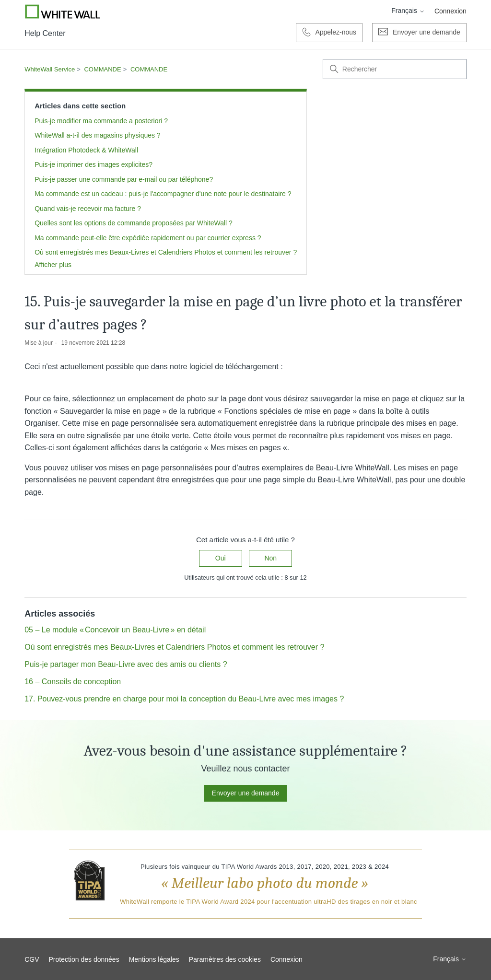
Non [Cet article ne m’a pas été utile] (270, 558)
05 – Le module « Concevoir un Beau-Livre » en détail (115, 630)
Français (408, 11)
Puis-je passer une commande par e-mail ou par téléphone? (124, 179)
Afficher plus (53, 265)
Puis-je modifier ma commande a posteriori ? (101, 121)
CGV (32, 959)
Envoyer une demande (246, 793)
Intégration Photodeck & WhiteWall (86, 150)
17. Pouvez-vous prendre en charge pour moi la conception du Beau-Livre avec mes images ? (184, 699)
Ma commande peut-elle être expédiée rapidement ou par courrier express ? (148, 238)
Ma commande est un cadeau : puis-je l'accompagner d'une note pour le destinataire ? (163, 194)
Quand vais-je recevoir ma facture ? (88, 209)
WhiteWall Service (50, 69)
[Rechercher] (395, 69)
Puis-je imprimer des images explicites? (94, 164)
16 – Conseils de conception (73, 682)
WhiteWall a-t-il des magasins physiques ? (97, 135)
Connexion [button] (450, 11)
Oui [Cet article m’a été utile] (221, 558)
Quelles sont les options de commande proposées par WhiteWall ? (134, 223)
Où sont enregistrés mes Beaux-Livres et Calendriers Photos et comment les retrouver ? (166, 252)
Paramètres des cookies (225, 959)
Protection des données (84, 959)
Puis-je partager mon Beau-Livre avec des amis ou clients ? (126, 664)
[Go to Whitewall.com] (63, 12)
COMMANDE (102, 69)
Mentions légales (154, 959)
